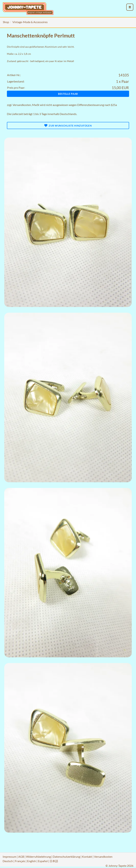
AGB (21, 857)
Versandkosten (22, 105)
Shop (6, 22)
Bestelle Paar (68, 94)
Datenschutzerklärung (66, 857)
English (32, 861)
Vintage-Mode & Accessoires (30, 22)
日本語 (54, 861)
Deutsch (8, 861)
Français (20, 861)
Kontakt (87, 857)
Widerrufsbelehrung (38, 857)
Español (43, 861)
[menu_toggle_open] (130, 7)
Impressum (9, 857)
